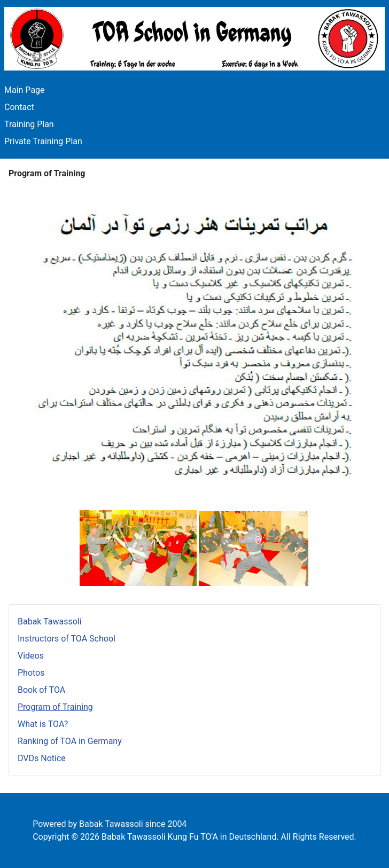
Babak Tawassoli (50, 621)
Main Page (25, 90)
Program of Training (55, 707)
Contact (19, 107)
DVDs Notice (42, 758)
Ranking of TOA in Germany (70, 741)
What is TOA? (43, 724)
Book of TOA (41, 690)
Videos (31, 656)
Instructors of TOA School (67, 639)
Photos (31, 673)
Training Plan (29, 124)
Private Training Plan (43, 141)
